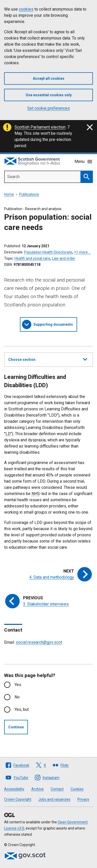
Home (9, 194)
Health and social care (32, 258)
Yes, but (22, 709)
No (17, 697)
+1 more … (82, 252)
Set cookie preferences (48, 108)
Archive (38, 789)
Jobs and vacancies (54, 799)
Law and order (64, 258)
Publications (29, 194)
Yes (18, 685)
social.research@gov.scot (39, 642)
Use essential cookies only (49, 95)
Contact (57, 789)
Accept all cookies (49, 78)
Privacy (83, 799)
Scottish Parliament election (40, 127)
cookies (26, 9)
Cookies (77, 789)
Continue (16, 727)
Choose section (48, 359)
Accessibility (14, 789)
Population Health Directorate (48, 252)
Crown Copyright (18, 799)
